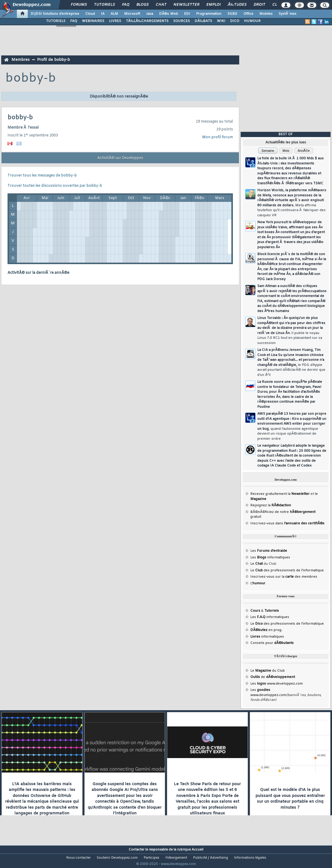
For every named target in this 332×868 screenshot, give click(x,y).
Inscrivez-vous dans (287, 523)
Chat (161, 5)
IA (103, 14)
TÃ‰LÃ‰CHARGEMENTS (147, 21)
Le (257, 564)
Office (248, 14)
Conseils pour (272, 643)
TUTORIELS (56, 21)
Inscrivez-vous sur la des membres (284, 577)
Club (277, 5)
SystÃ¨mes (288, 14)
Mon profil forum (218, 137)
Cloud (90, 14)
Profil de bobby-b (53, 60)
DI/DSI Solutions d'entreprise (55, 14)
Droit (259, 5)
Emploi (213, 5)
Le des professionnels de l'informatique (287, 570)
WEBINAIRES (93, 21)
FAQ (126, 5)
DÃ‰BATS (203, 21)
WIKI (221, 21)
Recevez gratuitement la (280, 494)
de (273, 677)
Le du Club (268, 671)
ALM (114, 14)
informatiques (267, 637)
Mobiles (266, 14)
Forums (79, 5)
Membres (20, 60)
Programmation (209, 14)
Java (150, 14)
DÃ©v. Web (169, 14)
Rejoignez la (271, 505)
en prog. (266, 630)
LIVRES (115, 21)
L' (258, 583)
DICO (235, 21)
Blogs (143, 5)
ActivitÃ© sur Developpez (120, 158)
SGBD (232, 14)
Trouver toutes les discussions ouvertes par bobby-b (55, 186)
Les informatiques (270, 557)
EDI (187, 14)
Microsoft (132, 14)
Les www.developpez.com (277, 684)
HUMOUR (252, 21)
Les (269, 551)
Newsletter (186, 5)
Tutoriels (104, 5)
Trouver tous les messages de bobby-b (42, 176)
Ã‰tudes (237, 5)
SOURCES (182, 21)
